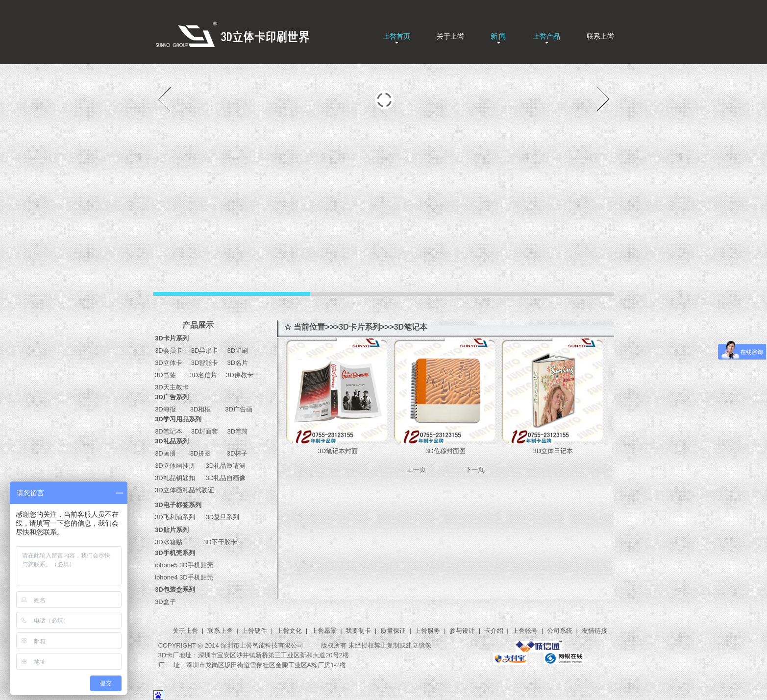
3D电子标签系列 (178, 505)
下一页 (475, 470)
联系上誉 (600, 36)
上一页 (416, 470)
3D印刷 (234, 350)
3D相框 (198, 409)
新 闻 (498, 36)
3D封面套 (205, 431)
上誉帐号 (525, 631)
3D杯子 (234, 453)
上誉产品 (546, 36)
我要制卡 (358, 631)
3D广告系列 (172, 397)
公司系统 (560, 631)
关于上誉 (450, 36)
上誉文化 (289, 631)
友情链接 (594, 631)
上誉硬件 (254, 631)
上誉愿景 (324, 631)
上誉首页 (396, 36)
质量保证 (393, 631)
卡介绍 (494, 631)
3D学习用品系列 (178, 419)
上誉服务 (427, 631)
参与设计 (462, 631)
